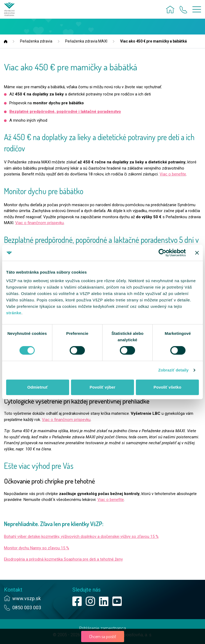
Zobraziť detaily (174, 370)
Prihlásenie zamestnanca (103, 628)
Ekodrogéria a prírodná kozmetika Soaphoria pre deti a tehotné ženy (63, 559)
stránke (14, 313)
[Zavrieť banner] (197, 253)
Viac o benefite (173, 174)
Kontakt (13, 590)
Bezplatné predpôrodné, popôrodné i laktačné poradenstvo (65, 112)
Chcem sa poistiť (103, 637)
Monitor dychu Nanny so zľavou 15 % (37, 548)
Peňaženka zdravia (36, 41)
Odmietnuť (38, 387)
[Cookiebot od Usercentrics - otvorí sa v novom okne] (162, 253)
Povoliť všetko (167, 387)
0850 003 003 (27, 607)
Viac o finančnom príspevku (40, 223)
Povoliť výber (102, 387)
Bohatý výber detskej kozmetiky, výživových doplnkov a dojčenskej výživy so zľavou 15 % (81, 536)
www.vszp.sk (27, 598)
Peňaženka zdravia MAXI (86, 41)
